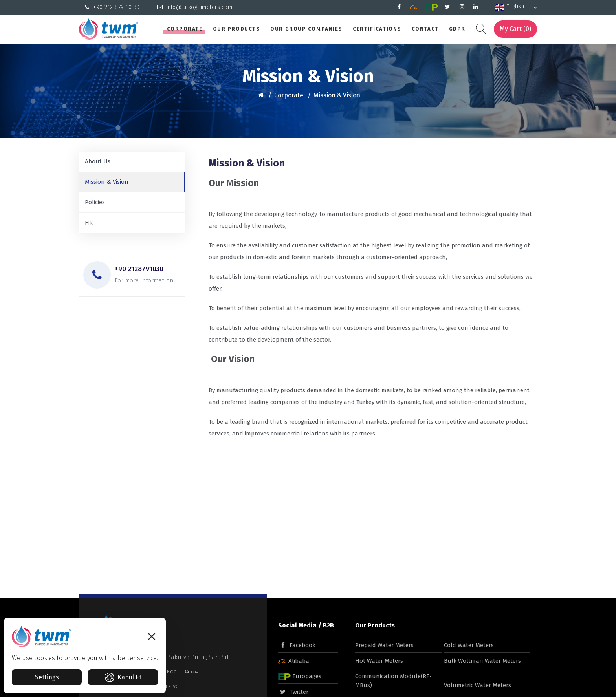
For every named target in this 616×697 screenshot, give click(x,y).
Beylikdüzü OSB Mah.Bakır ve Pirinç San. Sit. (169, 657)
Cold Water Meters (469, 645)
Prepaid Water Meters (384, 645)
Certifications (377, 29)
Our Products (237, 29)
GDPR (457, 29)
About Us (98, 161)
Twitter (293, 692)
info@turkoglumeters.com (195, 7)
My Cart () (515, 29)
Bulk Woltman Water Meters (482, 661)
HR (89, 223)
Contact (425, 29)
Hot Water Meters (379, 661)
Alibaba (294, 661)
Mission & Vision (337, 95)
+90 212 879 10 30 (112, 7)
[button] (152, 639)
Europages (300, 676)
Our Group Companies (306, 29)
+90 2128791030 (139, 269)
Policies (95, 202)
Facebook (297, 645)
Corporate (185, 29)
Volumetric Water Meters (478, 685)
